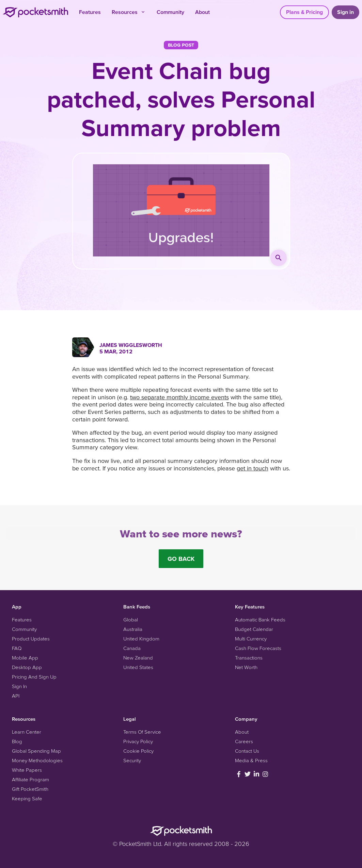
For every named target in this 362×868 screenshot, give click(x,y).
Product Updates (31, 639)
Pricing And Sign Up (34, 677)
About (202, 12)
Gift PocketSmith (30, 789)
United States (138, 667)
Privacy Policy (138, 741)
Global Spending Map (36, 751)
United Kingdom (141, 639)
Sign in (345, 12)
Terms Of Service (142, 732)
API (16, 696)
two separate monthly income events (179, 397)
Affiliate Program (30, 779)
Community (170, 12)
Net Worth (246, 667)
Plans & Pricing (304, 12)
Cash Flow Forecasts (258, 648)
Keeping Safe (27, 798)
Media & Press (251, 760)
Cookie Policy (138, 751)
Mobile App (25, 658)
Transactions (249, 658)
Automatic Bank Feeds (260, 620)
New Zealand (138, 658)
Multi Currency (251, 639)
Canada (132, 648)
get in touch (253, 468)
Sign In (19, 686)
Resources (129, 12)
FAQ (17, 648)
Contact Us (247, 751)
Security (132, 760)
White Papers (27, 770)
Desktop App (27, 667)
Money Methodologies (37, 760)
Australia (133, 629)
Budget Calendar (254, 629)
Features (90, 12)
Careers (244, 741)
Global (131, 620)
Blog (17, 741)
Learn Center (27, 732)
